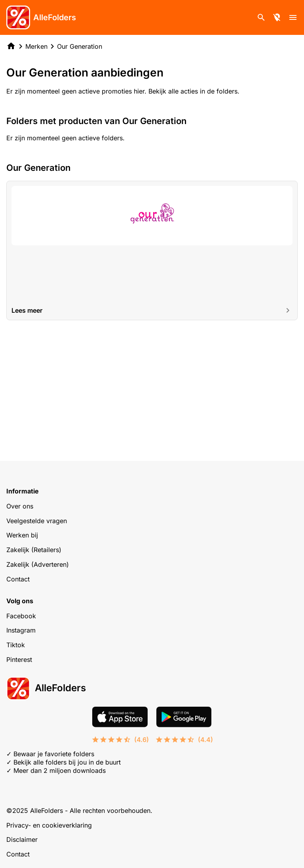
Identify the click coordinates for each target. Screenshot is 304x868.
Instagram (21, 630)
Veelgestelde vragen (37, 521)
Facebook (21, 616)
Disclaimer (22, 839)
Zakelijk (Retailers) (34, 550)
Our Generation (80, 46)
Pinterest (19, 660)
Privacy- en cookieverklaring (49, 825)
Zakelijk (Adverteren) (38, 564)
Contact (18, 579)
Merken (36, 46)
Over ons (20, 506)
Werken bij (22, 535)
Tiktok (16, 645)
